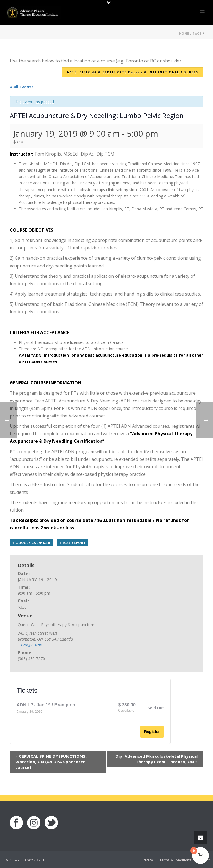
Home (184, 34)
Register (152, 732)
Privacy (147, 860)
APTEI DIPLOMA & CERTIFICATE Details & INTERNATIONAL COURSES (133, 72)
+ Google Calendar (31, 543)
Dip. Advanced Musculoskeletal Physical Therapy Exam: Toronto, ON (157, 759)
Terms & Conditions (175, 860)
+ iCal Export (73, 543)
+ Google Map (30, 645)
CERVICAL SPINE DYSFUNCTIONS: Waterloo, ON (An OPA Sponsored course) (51, 762)
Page (197, 34)
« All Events (22, 87)
